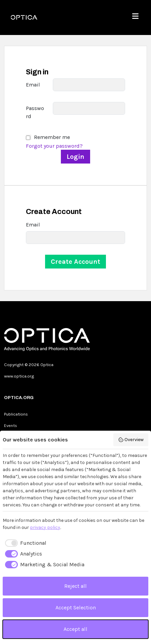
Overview (131, 440)
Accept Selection (76, 607)
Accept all (75, 629)
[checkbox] (25, 543)
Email (33, 85)
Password (35, 112)
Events (11, 425)
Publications (16, 414)
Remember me (52, 137)
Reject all (75, 586)
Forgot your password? (54, 146)
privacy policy (45, 527)
